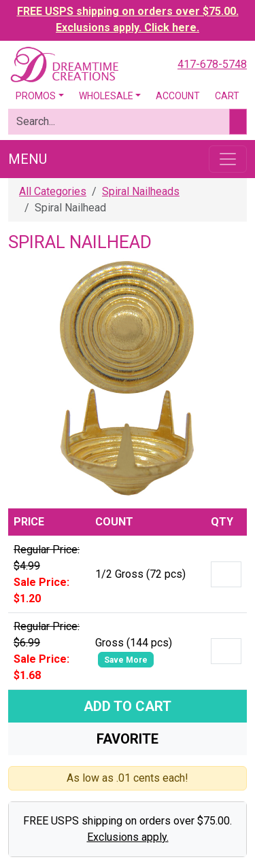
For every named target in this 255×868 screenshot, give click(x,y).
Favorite (128, 739)
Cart (227, 96)
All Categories (53, 191)
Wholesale (106, 96)
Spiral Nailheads (141, 191)
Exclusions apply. (128, 837)
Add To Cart (128, 706)
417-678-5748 (212, 64)
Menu (28, 159)
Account (178, 96)
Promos (36, 96)
